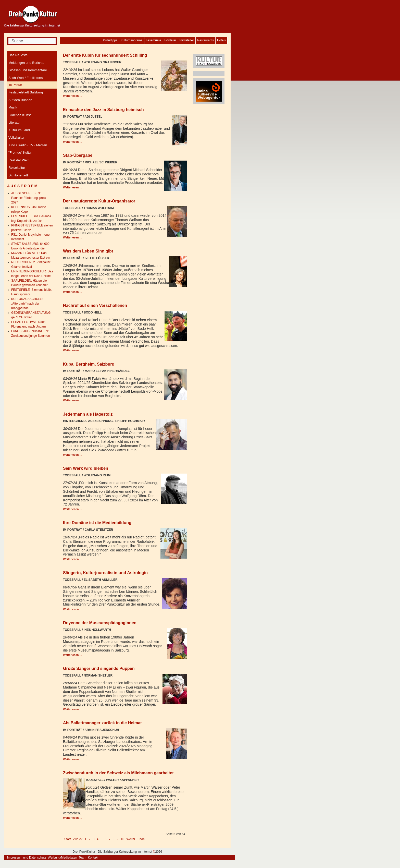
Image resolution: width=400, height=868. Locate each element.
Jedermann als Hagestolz (88, 414)
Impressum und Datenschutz (27, 858)
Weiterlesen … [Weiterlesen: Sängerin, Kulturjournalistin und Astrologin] (73, 609)
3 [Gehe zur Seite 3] (93, 839)
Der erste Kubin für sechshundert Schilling (105, 55)
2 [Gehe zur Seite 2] (90, 839)
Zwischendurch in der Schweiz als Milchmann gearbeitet (118, 773)
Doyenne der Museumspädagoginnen (100, 623)
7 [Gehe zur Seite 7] (110, 839)
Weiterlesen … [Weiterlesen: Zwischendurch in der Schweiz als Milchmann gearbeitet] (73, 818)
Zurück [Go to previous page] (78, 839)
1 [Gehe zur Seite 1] (86, 839)
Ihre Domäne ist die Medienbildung (97, 523)
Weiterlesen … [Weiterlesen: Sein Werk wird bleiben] (73, 509)
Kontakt (93, 858)
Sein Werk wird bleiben (86, 468)
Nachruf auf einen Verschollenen (95, 305)
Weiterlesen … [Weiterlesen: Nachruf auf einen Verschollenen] (73, 350)
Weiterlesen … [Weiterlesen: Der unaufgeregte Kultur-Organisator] (73, 237)
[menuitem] (221, 40)
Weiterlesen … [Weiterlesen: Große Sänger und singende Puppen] (73, 709)
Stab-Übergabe (78, 155)
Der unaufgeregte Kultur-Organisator (99, 201)
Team (82, 858)
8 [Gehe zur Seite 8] (114, 839)
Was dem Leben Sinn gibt (88, 251)
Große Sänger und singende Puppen (99, 668)
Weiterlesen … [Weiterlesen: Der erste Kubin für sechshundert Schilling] (73, 96)
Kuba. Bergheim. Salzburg (89, 364)
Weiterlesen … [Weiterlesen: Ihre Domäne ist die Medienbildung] (73, 559)
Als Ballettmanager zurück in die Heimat (102, 723)
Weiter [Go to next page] (131, 839)
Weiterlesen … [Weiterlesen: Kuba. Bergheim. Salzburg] (73, 400)
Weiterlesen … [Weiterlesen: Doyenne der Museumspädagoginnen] (73, 655)
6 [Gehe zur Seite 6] (105, 839)
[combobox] (32, 41)
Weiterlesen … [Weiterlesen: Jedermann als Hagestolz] (73, 455)
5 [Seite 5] (102, 839)
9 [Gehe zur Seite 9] (118, 839)
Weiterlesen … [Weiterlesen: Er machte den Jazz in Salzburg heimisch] (73, 142)
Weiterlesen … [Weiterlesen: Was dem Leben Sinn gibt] (73, 292)
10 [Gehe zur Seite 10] (122, 839)
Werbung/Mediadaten (62, 858)
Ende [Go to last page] (141, 839)
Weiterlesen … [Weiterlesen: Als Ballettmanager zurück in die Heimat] (73, 759)
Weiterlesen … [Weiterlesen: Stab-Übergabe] (73, 187)
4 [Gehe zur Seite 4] (98, 839)
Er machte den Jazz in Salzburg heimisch (103, 110)
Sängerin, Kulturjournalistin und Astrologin (105, 573)
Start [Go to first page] (67, 839)
